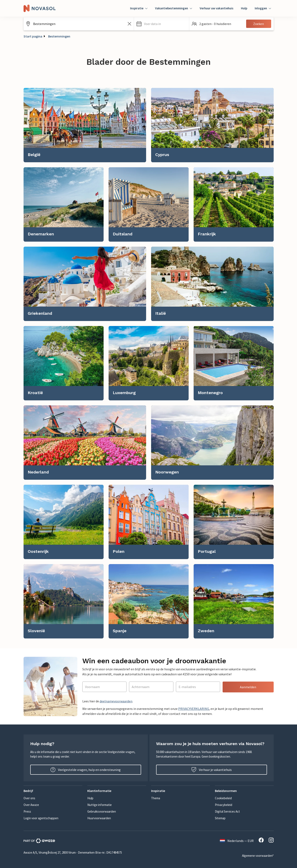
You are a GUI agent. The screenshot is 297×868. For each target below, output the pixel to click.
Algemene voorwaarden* (258, 856)
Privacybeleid (224, 805)
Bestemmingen (59, 36)
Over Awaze (31, 805)
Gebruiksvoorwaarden (102, 811)
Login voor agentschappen (41, 818)
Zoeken (259, 24)
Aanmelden (248, 687)
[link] (85, 125)
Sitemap (220, 818)
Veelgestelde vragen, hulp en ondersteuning (86, 770)
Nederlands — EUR (237, 841)
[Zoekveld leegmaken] (129, 24)
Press (27, 811)
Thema (156, 798)
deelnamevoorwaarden (116, 701)
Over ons (29, 798)
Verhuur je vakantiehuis (212, 770)
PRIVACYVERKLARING (194, 709)
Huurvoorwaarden (99, 818)
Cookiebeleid (223, 798)
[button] (162, 24)
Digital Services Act (227, 811)
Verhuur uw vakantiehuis (217, 8)
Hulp (244, 8)
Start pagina (33, 36)
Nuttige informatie (100, 805)
